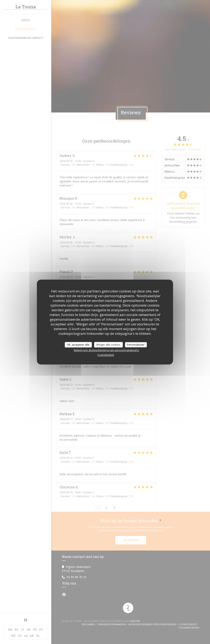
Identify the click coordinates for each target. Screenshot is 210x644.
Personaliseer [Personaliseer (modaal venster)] (136, 345)
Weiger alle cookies (108, 345)
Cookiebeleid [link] (106, 355)
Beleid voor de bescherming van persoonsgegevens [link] (106, 350)
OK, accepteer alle (78, 345)
